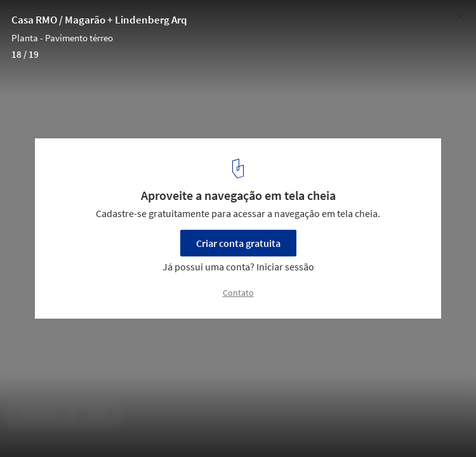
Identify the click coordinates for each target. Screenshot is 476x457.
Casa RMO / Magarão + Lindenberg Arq (99, 20)
